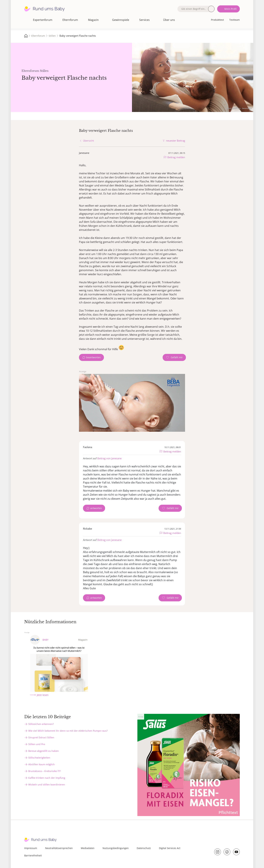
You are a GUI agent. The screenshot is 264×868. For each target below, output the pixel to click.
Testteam (235, 20)
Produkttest (217, 20)
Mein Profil (230, 9)
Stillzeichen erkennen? (41, 724)
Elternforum (70, 20)
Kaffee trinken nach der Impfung (47, 778)
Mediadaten (88, 848)
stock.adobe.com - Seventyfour (239, 108)
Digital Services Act (170, 848)
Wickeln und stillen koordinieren (47, 785)
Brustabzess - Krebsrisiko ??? (44, 771)
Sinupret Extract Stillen (41, 737)
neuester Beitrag (176, 141)
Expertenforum (43, 20)
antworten (96, 508)
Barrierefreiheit (33, 855)
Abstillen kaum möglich (42, 764)
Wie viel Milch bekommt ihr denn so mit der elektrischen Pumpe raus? (68, 731)
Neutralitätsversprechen (59, 848)
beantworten (93, 357)
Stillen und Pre (37, 744)
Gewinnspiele (121, 20)
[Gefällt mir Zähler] (174, 357)
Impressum (31, 848)
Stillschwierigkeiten (39, 758)
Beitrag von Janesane (109, 458)
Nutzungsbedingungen (116, 848)
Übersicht (88, 141)
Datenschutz (144, 848)
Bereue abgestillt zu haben (44, 751)
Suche (211, 9)
